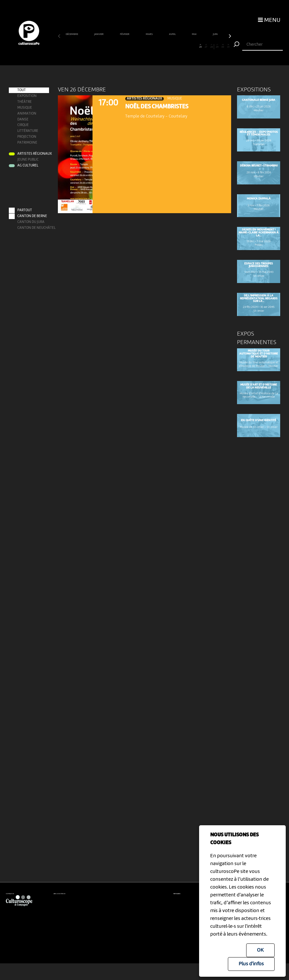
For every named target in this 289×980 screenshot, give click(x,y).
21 (173, 46)
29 (217, 46)
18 (156, 46)
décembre (72, 34)
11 (116, 46)
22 (178, 46)
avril (173, 34)
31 (229, 46)
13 (128, 46)
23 (184, 46)
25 (195, 46)
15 (139, 46)
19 (161, 46)
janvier (99, 34)
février (125, 34)
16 (144, 46)
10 (111, 46)
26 (200, 46)
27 (206, 46)
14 (133, 46)
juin (216, 34)
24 (189, 46)
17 (150, 46)
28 (211, 46)
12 (122, 46)
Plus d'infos (251, 964)
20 (167, 46)
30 (223, 46)
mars (150, 34)
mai (195, 34)
